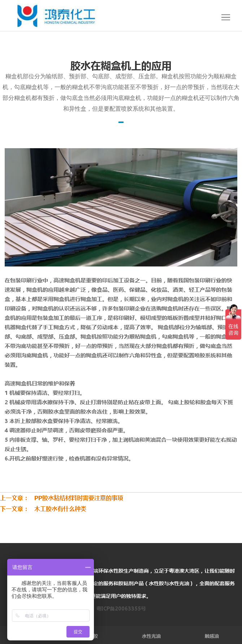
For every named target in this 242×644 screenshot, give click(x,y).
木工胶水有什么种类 (58, 509)
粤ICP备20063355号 (121, 609)
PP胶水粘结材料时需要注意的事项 (76, 498)
